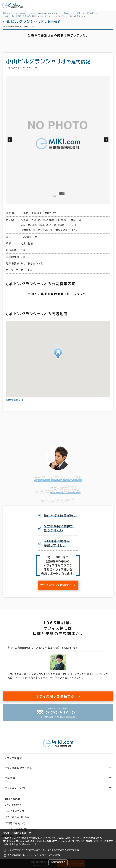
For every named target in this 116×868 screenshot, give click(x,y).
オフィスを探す (13, 758)
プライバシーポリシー (17, 817)
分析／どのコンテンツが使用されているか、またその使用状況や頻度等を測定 (43, 850)
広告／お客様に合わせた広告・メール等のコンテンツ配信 (34, 855)
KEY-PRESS (13, 805)
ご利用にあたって (15, 823)
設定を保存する (58, 862)
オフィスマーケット (15, 788)
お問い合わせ (13, 799)
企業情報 (10, 778)
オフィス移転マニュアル (18, 768)
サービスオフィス (15, 811)
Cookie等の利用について (30, 841)
